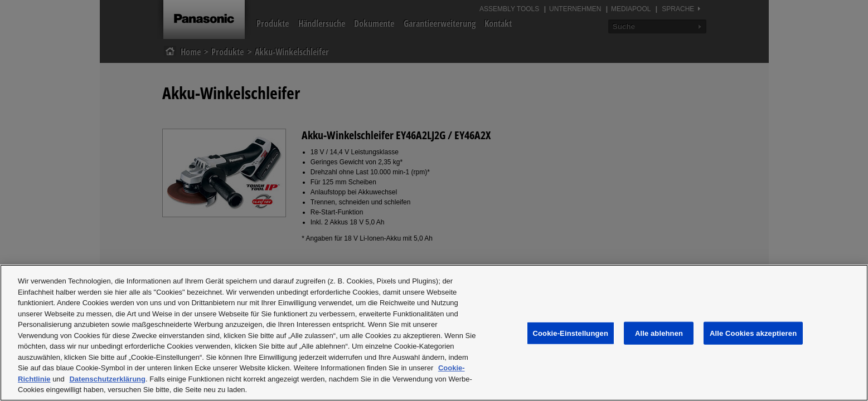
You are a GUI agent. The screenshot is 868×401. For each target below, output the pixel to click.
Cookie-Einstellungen (571, 333)
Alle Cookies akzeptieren (753, 333)
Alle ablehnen (659, 333)
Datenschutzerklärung (107, 379)
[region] (434, 333)
